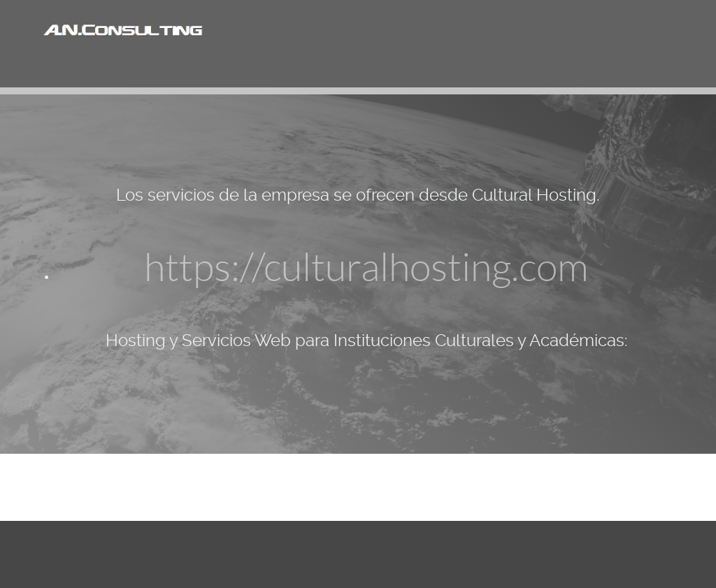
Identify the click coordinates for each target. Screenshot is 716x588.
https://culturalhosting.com (366, 268)
